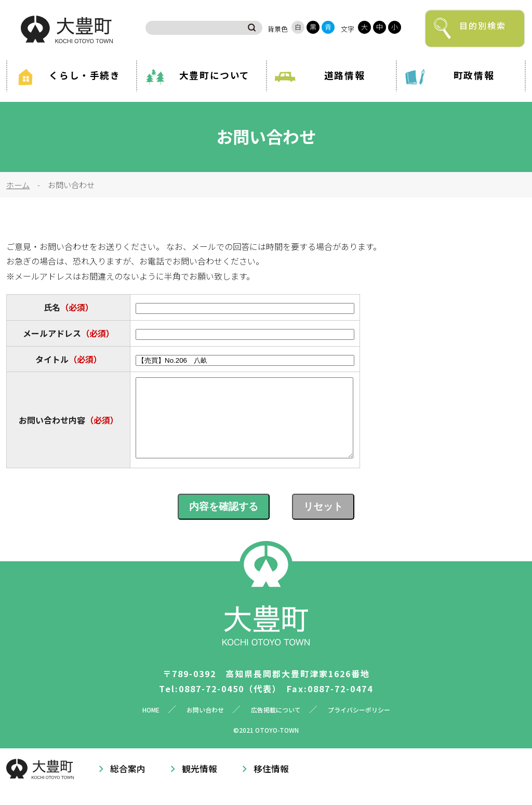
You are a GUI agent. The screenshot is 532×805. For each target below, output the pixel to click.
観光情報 (199, 784)
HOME (151, 725)
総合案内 (128, 784)
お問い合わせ (205, 725)
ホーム (18, 184)
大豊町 (67, 29)
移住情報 (271, 784)
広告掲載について (276, 725)
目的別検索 (483, 25)
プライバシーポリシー (359, 725)
